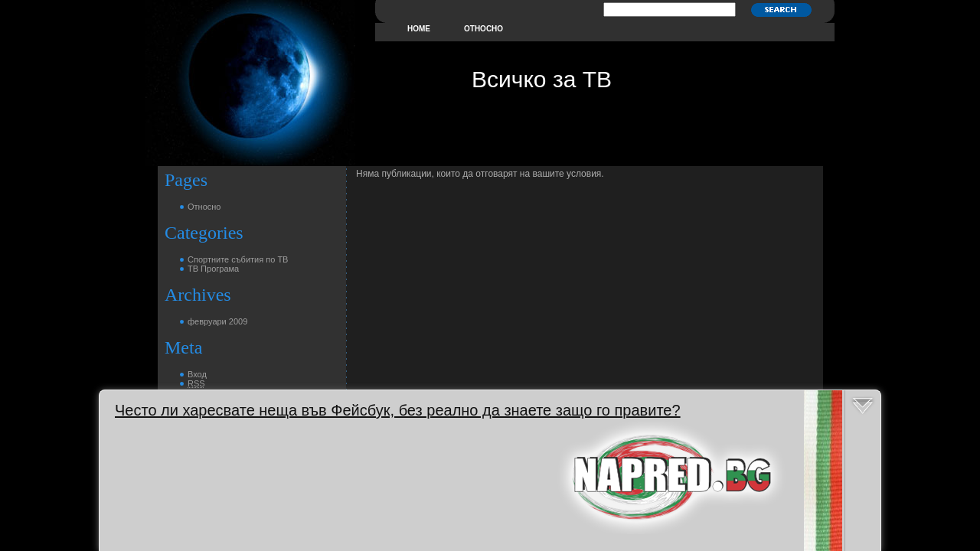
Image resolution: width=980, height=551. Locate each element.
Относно (483, 29)
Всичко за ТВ (542, 79)
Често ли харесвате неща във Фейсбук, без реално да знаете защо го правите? (398, 410)
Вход (197, 374)
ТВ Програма (213, 269)
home (419, 29)
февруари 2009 (217, 321)
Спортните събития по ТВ (238, 259)
